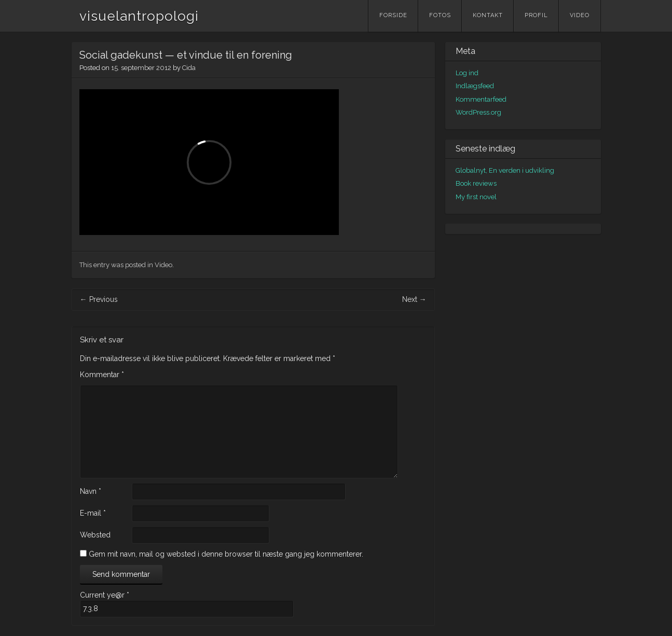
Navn (91, 491)
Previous (99, 299)
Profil (536, 15)
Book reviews (476, 183)
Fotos (440, 15)
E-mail (93, 513)
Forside (393, 15)
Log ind (467, 73)
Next (414, 299)
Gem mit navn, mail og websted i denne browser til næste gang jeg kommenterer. (226, 554)
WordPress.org (478, 112)
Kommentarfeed (481, 99)
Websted (95, 535)
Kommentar (102, 375)
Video (580, 15)
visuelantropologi (139, 16)
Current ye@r (105, 595)
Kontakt (488, 15)
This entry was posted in (117, 265)
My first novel (476, 197)
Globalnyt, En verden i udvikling (505, 170)
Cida (189, 68)
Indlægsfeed (475, 86)
